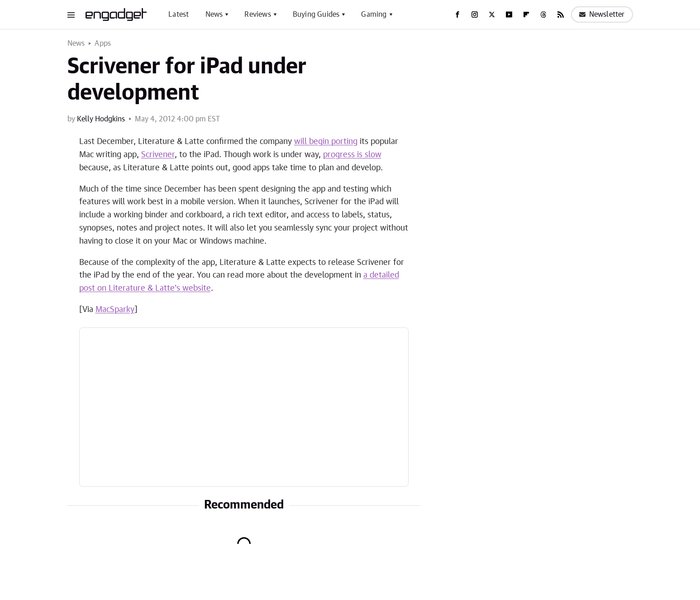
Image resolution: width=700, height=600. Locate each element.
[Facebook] (457, 14)
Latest (179, 14)
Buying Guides (316, 14)
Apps (103, 43)
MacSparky (115, 310)
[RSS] (561, 14)
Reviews (257, 14)
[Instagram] (475, 14)
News (214, 14)
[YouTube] (509, 14)
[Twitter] (492, 14)
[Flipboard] (526, 14)
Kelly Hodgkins (101, 119)
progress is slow (352, 155)
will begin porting (326, 142)
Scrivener (158, 155)
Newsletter (602, 14)
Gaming (374, 14)
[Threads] (543, 14)
